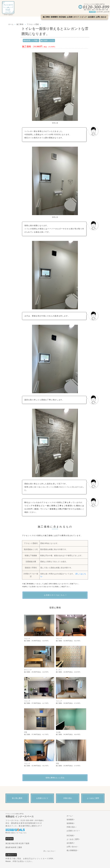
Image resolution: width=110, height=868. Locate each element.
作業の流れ (71, 827)
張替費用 (54, 17)
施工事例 (46, 17)
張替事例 (70, 823)
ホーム (69, 816)
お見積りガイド (73, 17)
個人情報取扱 (72, 850)
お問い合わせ (101, 17)
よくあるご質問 (73, 839)
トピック (83, 17)
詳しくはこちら (49, 851)
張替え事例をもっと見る (55, 778)
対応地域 (62, 17)
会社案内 (91, 17)
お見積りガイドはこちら (54, 595)
